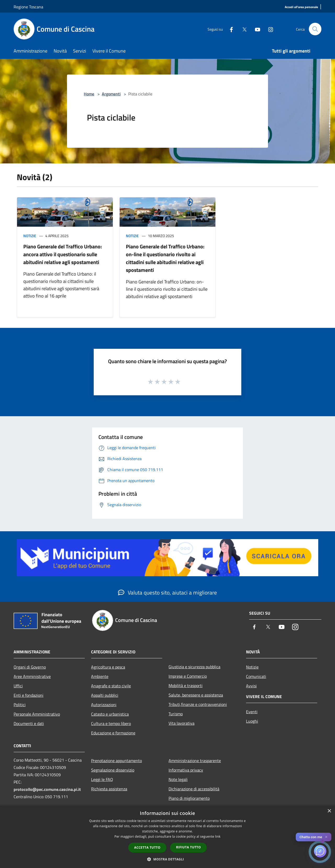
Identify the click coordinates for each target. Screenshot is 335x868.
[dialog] (167, 837)
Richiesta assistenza (109, 789)
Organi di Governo (30, 667)
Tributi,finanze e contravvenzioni (198, 704)
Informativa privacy (186, 770)
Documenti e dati (29, 723)
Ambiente (100, 676)
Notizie (30, 236)
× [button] (329, 811)
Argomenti (111, 94)
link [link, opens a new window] (218, 836)
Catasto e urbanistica (110, 714)
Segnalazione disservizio (113, 770)
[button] (167, 859)
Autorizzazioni (104, 705)
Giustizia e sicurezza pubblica (194, 667)
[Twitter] (242, 29)
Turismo (176, 714)
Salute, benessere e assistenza (196, 695)
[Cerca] (315, 29)
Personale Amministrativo (37, 714)
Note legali (178, 779)
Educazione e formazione (113, 733)
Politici (20, 705)
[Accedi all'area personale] (301, 7)
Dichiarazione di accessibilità (194, 789)
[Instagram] (269, 29)
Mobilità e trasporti (186, 686)
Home (89, 94)
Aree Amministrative (32, 676)
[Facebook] (229, 29)
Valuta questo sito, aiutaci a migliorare (167, 592)
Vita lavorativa (182, 723)
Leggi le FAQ (102, 779)
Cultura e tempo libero (111, 723)
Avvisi (251, 686)
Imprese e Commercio (188, 676)
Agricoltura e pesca (108, 667)
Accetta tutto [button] (147, 847)
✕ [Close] (326, 837)
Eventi (252, 712)
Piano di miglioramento (189, 798)
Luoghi (252, 721)
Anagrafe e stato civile (111, 686)
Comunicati (256, 676)
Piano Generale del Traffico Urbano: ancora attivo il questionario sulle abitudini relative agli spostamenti (63, 254)
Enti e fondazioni (29, 695)
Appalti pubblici (105, 695)
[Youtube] (255, 29)
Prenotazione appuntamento (116, 761)
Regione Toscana (28, 7)
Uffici (18, 686)
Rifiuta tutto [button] (189, 847)
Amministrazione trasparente (195, 761)
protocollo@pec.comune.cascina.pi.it (47, 789)
